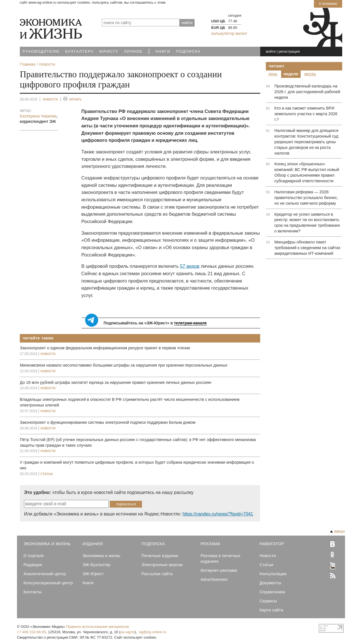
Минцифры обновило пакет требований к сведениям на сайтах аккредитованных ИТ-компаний (307, 248)
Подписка (188, 51)
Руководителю (41, 51)
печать (73, 99)
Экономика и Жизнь (47, 544)
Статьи (266, 565)
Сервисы (268, 601)
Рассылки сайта (157, 574)
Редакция (33, 565)
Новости (268, 556)
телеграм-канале (190, 323)
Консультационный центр (48, 583)
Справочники (272, 592)
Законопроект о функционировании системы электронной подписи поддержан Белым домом (108, 422)
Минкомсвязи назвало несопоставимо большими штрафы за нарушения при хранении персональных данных (124, 365)
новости (50, 99)
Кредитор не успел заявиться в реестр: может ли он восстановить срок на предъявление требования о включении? (307, 223)
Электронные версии (162, 565)
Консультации (273, 574)
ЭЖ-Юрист (93, 574)
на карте (128, 632)
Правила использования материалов (98, 627)
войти (271, 51)
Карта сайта (271, 610)
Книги (163, 51)
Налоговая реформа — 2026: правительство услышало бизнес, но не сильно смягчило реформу (306, 198)
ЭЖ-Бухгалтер (97, 565)
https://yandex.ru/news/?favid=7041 (218, 514)
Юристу (109, 51)
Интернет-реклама (219, 570)
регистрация (289, 51)
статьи (47, 474)
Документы (271, 583)
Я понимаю (328, 4)
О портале (34, 556)
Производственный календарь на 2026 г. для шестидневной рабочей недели (307, 92)
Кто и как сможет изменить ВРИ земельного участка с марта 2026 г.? (306, 114)
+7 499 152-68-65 (32, 632)
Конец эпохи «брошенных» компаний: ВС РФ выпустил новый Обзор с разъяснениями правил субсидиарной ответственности (307, 172)
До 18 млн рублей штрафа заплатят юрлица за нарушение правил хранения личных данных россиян (116, 382)
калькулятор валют (229, 33)
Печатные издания (160, 556)
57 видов (190, 266)
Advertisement (214, 579)
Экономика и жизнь (102, 556)
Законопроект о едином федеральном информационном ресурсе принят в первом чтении (105, 348)
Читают (277, 66)
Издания (93, 544)
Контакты (33, 592)
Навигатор (272, 544)
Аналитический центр (45, 574)
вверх (338, 531)
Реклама (210, 544)
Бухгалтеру (79, 51)
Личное (133, 51)
